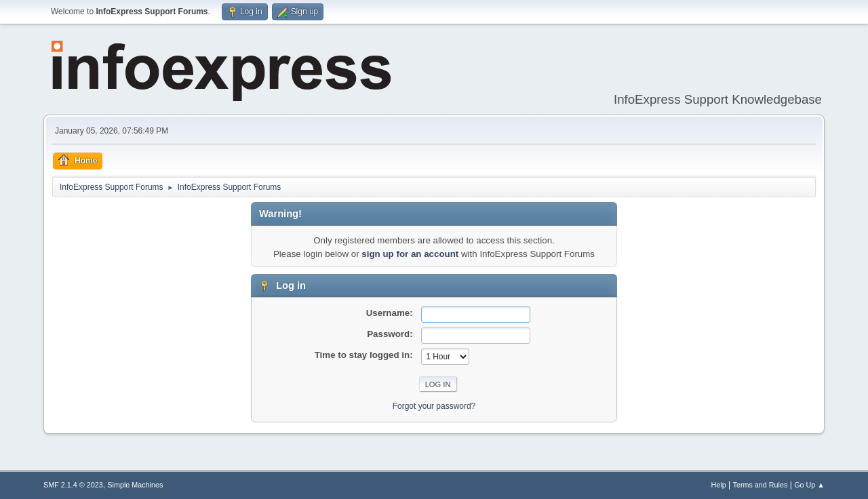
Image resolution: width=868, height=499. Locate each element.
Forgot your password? (434, 406)
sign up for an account (410, 254)
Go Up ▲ (809, 485)
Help (719, 485)
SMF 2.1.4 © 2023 (73, 485)
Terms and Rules (761, 485)
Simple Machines (135, 485)
